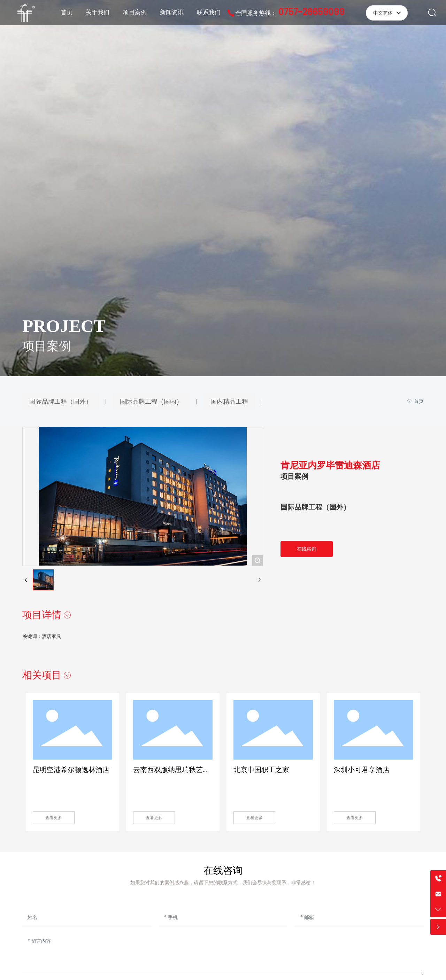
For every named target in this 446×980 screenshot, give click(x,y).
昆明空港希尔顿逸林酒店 (71, 770)
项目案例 (47, 354)
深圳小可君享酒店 (362, 770)
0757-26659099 (312, 12)
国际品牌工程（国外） (315, 507)
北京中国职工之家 (261, 770)
